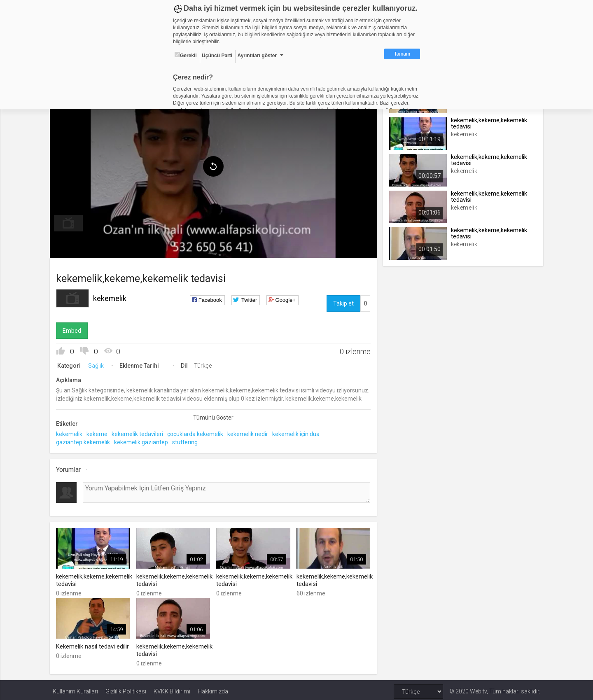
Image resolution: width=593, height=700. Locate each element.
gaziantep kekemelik (86, 440)
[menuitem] (71, 222)
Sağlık (99, 364)
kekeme (100, 432)
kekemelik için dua (299, 432)
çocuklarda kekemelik (198, 432)
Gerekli (186, 55)
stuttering (188, 440)
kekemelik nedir (251, 432)
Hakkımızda (213, 688)
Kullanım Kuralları (75, 688)
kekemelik (113, 297)
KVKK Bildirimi (172, 688)
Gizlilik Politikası (126, 688)
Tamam (402, 54)
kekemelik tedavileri (140, 432)
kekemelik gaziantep (144, 440)
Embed (75, 329)
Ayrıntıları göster (257, 56)
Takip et (343, 302)
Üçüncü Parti (217, 56)
